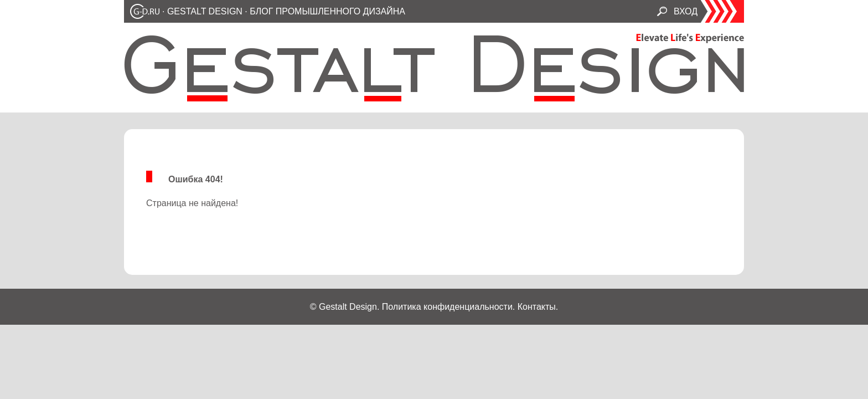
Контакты (537, 307)
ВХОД (686, 11)
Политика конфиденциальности (447, 307)
